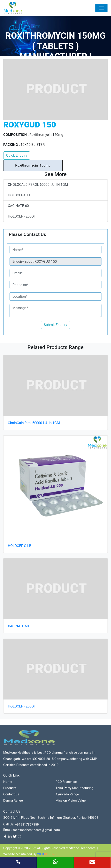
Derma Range (13, 802)
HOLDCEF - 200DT (22, 216)
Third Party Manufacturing (75, 790)
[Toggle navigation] (101, 8)
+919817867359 (27, 826)
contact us (11, 796)
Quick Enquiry (17, 155)
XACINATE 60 (18, 206)
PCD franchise (66, 784)
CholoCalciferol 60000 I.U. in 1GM (38, 185)
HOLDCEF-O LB (20, 195)
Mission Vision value (71, 802)
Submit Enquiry (55, 325)
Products (10, 790)
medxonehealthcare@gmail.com (36, 832)
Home (8, 784)
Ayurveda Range (67, 796)
